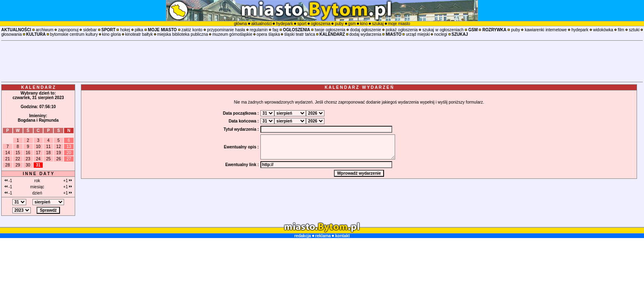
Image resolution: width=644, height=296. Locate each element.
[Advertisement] (322, 61)
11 (48, 147)
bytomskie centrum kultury (74, 34)
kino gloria (111, 34)
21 (8, 159)
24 (38, 159)
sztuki (634, 30)
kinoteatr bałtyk (139, 34)
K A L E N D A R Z (38, 87)
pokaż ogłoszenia (402, 30)
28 (8, 165)
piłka (139, 30)
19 (59, 153)
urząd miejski (418, 34)
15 (18, 153)
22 (18, 159)
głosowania (11, 34)
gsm (352, 24)
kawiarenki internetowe (546, 30)
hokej (125, 30)
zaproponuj (68, 30)
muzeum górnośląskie (232, 34)
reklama (323, 236)
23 (28, 159)
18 (48, 153)
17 (38, 153)
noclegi (441, 34)
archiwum (45, 30)
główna (240, 24)
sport (302, 24)
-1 (8, 181)
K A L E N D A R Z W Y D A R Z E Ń (359, 87)
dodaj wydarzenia (365, 34)
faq (275, 30)
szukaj (378, 24)
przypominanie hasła (226, 30)
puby (339, 24)
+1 (68, 181)
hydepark (284, 24)
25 (48, 159)
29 (18, 165)
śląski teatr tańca (300, 34)
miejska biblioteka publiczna (182, 34)
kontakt (343, 236)
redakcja (302, 236)
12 (59, 147)
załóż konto (192, 30)
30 (28, 165)
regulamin (259, 30)
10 (38, 147)
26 (59, 159)
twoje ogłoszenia (330, 30)
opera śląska (268, 34)
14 (8, 153)
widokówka (603, 30)
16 (28, 153)
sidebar (90, 30)
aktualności (262, 24)
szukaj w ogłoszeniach (443, 30)
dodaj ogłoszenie (366, 30)
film (621, 30)
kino (364, 24)
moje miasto (399, 24)
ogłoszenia (321, 24)
